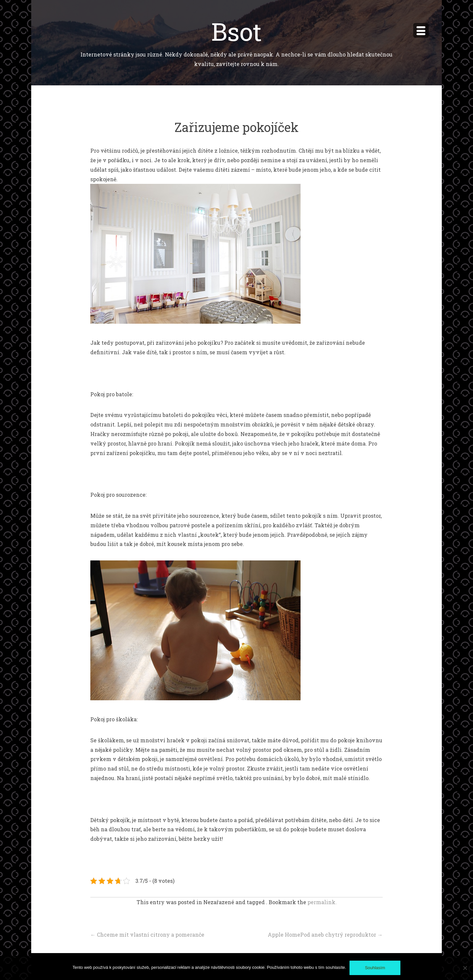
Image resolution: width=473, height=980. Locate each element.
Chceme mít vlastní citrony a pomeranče (147, 935)
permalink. (322, 902)
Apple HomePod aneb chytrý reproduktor (325, 935)
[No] (465, 968)
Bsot (236, 31)
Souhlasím (375, 968)
